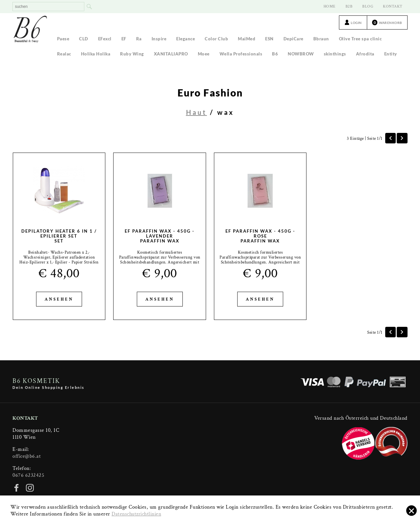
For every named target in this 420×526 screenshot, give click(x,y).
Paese (63, 39)
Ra (139, 39)
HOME (330, 6)
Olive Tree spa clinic (360, 39)
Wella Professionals (241, 54)
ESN (269, 39)
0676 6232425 (28, 475)
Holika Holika (96, 54)
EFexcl (105, 39)
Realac (64, 54)
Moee (204, 54)
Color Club (216, 39)
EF (124, 39)
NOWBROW (301, 54)
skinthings (335, 54)
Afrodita (365, 54)
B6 (275, 54)
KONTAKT (393, 6)
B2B (349, 6)
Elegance (186, 39)
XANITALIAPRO (171, 54)
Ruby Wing (132, 54)
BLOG (368, 6)
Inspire (159, 39)
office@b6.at (27, 456)
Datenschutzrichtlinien (136, 514)
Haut (197, 112)
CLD (84, 39)
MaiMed (247, 39)
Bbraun (321, 39)
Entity (391, 54)
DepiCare (294, 39)
